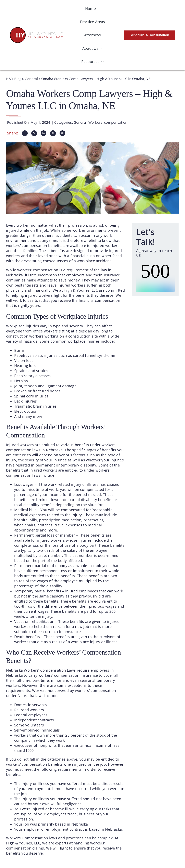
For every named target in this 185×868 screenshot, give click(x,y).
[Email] (62, 133)
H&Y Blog (14, 79)
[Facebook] (25, 133)
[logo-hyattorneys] (36, 29)
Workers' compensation (108, 122)
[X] (34, 133)
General (31, 79)
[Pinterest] (53, 133)
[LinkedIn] (44, 133)
